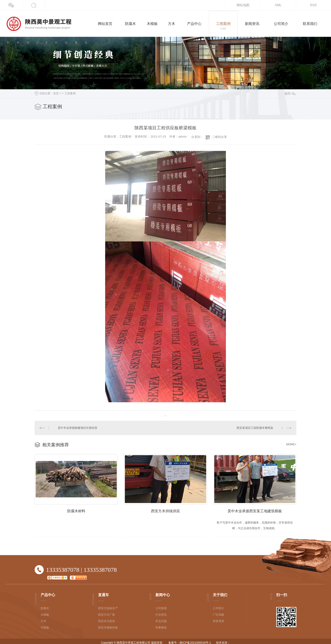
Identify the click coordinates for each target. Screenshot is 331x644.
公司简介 (218, 608)
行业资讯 (161, 615)
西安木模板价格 (108, 628)
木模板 (45, 615)
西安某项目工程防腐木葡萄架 (255, 428)
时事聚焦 (161, 628)
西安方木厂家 (107, 615)
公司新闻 (161, 608)
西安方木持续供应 (165, 511)
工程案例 (70, 93)
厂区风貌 (218, 615)
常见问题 (161, 621)
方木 (43, 621)
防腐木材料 (76, 511)
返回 (290, 93)
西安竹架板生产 (108, 608)
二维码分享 (219, 137)
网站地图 (243, 5)
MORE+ (291, 444)
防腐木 (45, 608)
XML (278, 5)
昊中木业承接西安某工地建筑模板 (255, 511)
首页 (56, 93)
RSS (314, 5)
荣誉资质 (218, 621)
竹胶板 (45, 628)
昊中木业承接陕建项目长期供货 (78, 428)
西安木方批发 (107, 621)
